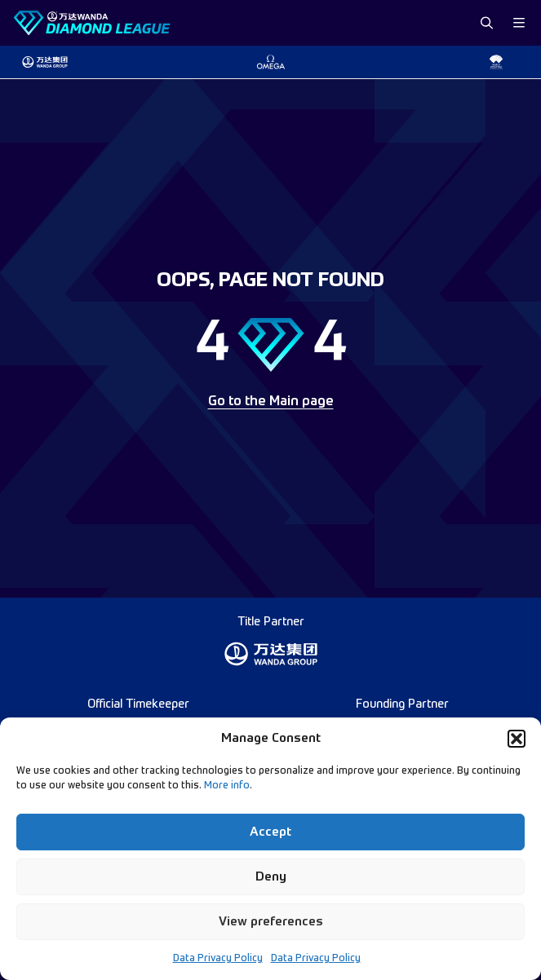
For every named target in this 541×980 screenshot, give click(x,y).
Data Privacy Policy (218, 959)
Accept (270, 832)
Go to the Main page (271, 402)
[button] (517, 739)
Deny (271, 877)
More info (227, 786)
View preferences (271, 922)
